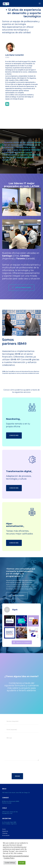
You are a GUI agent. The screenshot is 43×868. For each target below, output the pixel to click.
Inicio (4, 829)
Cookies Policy (9, 858)
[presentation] (21, 768)
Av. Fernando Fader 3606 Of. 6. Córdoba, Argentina (9, 823)
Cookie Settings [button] (10, 863)
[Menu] (39, 3)
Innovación (6, 835)
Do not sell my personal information (16, 856)
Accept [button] (22, 863)
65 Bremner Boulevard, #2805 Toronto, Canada (11, 802)
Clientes (5, 833)
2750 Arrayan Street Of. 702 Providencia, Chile (10, 813)
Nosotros (5, 831)
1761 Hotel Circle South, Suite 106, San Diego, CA (16, 793)
